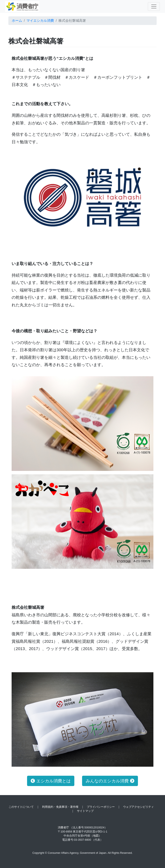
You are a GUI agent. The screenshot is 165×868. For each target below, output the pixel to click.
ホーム (17, 21)
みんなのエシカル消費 (110, 781)
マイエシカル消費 (40, 21)
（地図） (96, 836)
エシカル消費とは (51, 781)
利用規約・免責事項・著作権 (60, 807)
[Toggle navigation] (154, 6)
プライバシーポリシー (101, 807)
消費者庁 (63, 827)
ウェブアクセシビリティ (138, 807)
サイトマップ (85, 811)
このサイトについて (21, 807)
